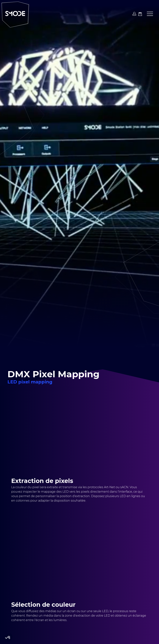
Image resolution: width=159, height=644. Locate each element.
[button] (148, 14)
